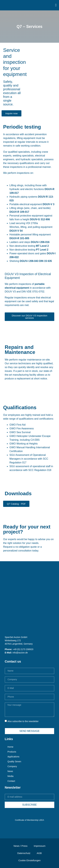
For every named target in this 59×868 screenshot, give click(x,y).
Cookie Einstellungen (29, 860)
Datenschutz (24, 853)
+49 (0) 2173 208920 (23, 649)
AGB (39, 853)
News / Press (20, 846)
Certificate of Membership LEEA (29, 820)
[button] (56, 5)
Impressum (40, 846)
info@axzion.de (20, 653)
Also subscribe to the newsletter (23, 721)
